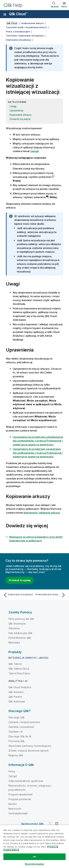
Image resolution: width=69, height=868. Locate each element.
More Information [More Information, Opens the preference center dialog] (34, 864)
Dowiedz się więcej (20, 119)
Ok (34, 857)
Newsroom (15, 809)
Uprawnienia (16, 110)
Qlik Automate (17, 701)
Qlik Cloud (18, 14)
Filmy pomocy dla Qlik (21, 619)
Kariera (13, 804)
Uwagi (13, 106)
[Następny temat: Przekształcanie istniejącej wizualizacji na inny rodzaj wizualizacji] (51, 595)
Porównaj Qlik (17, 741)
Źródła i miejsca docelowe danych (29, 751)
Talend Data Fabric (19, 673)
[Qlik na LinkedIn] (57, 824)
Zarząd (13, 776)
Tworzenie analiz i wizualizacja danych (26, 27)
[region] (34, 846)
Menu (64, 6)
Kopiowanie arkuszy (21, 115)
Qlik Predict (15, 697)
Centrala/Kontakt (18, 813)
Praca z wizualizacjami (18, 31)
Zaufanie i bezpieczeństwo (24, 722)
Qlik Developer (17, 624)
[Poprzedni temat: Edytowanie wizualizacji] (18, 595)
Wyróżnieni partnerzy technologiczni (30, 746)
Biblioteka (14, 643)
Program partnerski (20, 799)
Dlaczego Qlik (17, 717)
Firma (12, 771)
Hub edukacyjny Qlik (20, 633)
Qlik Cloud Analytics (20, 687)
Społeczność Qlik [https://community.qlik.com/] (33, 824)
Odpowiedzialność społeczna (26, 781)
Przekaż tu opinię (20, 580)
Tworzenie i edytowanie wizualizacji (25, 36)
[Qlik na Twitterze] (50, 824)
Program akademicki (21, 794)
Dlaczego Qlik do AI (20, 736)
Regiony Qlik (16, 755)
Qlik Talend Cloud (19, 669)
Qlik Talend (15, 664)
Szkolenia (14, 628)
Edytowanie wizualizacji (18, 40)
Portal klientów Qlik (20, 638)
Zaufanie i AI (16, 732)
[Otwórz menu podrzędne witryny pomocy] (5, 14)
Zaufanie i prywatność (21, 727)
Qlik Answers (16, 692)
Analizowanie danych (32, 23)
